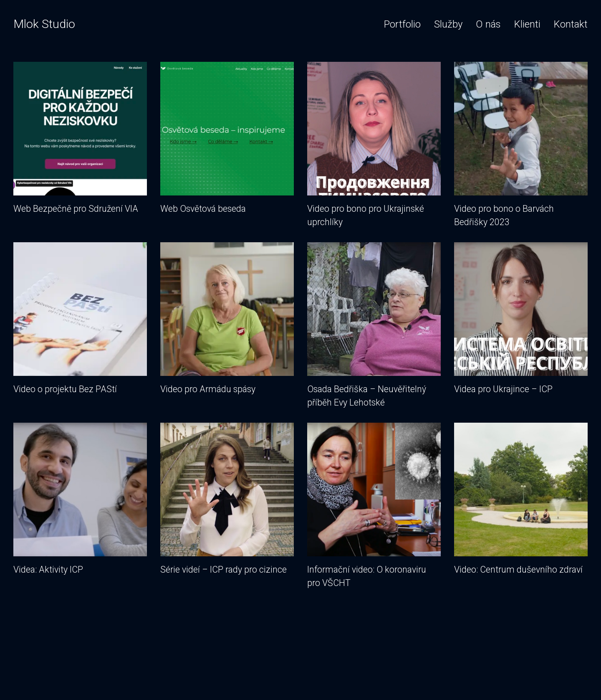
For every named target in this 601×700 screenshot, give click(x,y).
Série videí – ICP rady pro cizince (227, 500)
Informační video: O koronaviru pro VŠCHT (374, 506)
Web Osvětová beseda (227, 139)
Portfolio (402, 24)
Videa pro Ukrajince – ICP (521, 319)
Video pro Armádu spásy (227, 319)
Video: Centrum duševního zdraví (521, 500)
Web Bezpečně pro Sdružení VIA (80, 139)
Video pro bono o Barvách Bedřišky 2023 (521, 145)
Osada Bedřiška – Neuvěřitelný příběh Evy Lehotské (374, 326)
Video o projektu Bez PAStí (80, 319)
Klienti (527, 24)
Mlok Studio (44, 24)
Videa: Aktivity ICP (80, 500)
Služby (448, 24)
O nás (488, 24)
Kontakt (571, 24)
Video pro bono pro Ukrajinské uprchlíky (374, 145)
